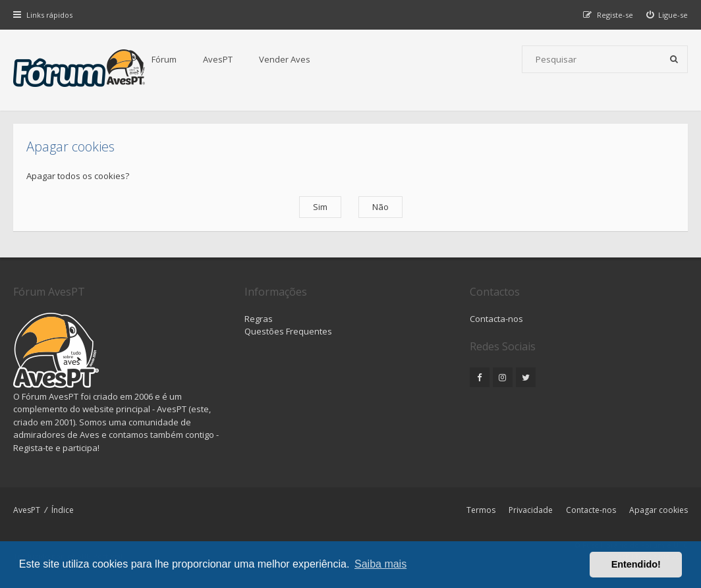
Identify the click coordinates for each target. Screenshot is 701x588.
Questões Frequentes (288, 331)
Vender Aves (285, 59)
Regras (259, 319)
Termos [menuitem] (481, 510)
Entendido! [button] (636, 564)
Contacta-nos (496, 319)
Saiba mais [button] (380, 564)
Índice (63, 510)
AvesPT (218, 59)
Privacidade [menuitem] (531, 510)
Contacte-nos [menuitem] (591, 510)
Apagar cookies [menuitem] (659, 510)
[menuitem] (667, 15)
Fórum (164, 59)
